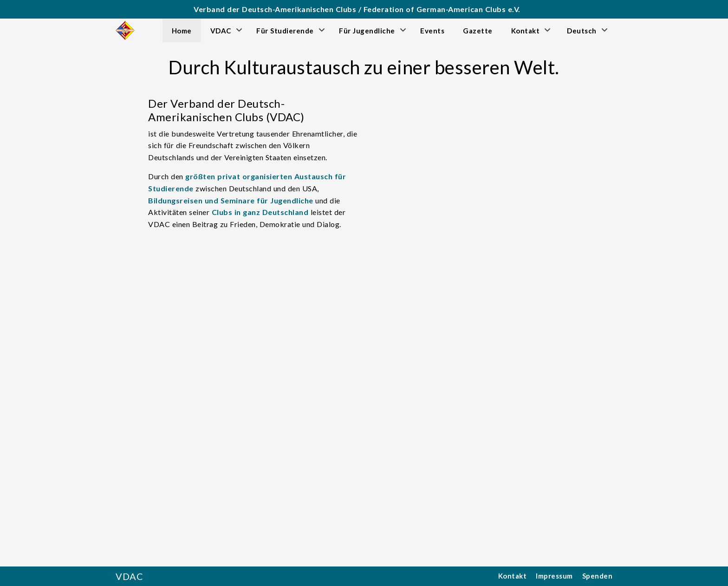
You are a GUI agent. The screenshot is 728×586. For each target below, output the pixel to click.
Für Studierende (285, 31)
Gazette (478, 31)
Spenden (598, 576)
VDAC (221, 31)
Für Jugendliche (367, 31)
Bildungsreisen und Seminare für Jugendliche (231, 200)
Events (432, 31)
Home (182, 31)
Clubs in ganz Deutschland (260, 212)
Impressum (554, 576)
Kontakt (526, 31)
